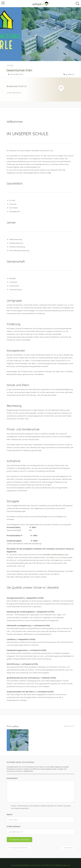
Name (10, 809)
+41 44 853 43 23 (17, 74)
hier (12, 577)
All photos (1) (69, 726)
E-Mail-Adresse (14, 821)
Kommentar (13, 773)
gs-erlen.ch (70, 74)
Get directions (15, 93)
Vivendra (67, 842)
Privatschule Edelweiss (19, 842)
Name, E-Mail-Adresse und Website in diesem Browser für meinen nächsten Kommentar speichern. (41, 801)
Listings (10, 65)
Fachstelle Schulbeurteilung (53, 555)
